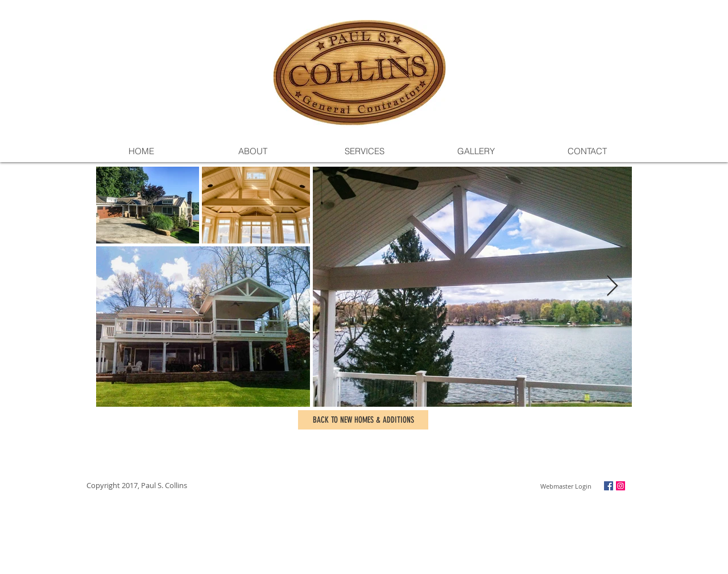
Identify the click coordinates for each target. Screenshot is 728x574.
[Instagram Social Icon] (621, 486)
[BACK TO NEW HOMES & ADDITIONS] (363, 420)
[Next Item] (612, 286)
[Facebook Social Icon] (609, 486)
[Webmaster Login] (566, 486)
